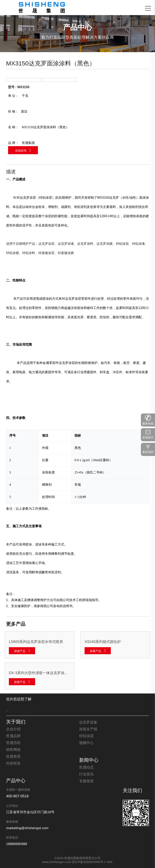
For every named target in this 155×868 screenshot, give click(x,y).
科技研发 (13, 764)
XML (110, 862)
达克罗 (25, 198)
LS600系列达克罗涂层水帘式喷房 (36, 642)
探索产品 (20, 651)
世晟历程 (13, 743)
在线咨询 (21, 151)
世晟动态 (86, 768)
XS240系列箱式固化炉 (103, 642)
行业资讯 (86, 774)
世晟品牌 (13, 736)
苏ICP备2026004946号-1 (89, 862)
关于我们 (16, 722)
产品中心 (16, 781)
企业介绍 (13, 729)
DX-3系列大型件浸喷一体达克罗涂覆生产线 (40, 673)
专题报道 (86, 781)
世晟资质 (13, 757)
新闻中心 (89, 761)
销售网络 (13, 750)
